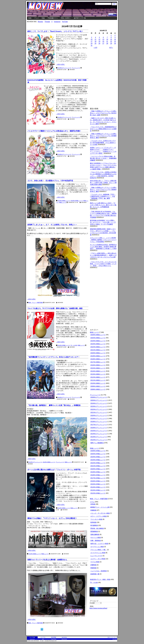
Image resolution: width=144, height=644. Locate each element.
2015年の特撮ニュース (98, 484)
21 (107, 41)
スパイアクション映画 (98, 553)
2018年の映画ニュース (98, 359)
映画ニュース (94, 332)
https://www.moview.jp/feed (98, 608)
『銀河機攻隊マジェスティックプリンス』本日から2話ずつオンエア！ (54, 357)
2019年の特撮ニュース (98, 472)
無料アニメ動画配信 (97, 443)
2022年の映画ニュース (98, 347)
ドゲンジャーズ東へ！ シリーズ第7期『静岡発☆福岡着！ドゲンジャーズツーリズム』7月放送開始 (103, 240)
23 (115, 41)
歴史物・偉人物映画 (97, 528)
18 (95, 41)
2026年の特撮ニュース (98, 451)
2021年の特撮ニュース (98, 466)
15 (111, 39)
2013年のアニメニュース (99, 437)
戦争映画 (93, 522)
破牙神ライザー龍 (80, 18)
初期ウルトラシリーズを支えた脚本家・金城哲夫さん (47, 560)
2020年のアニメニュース (99, 415)
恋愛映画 (93, 565)
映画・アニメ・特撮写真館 (99, 499)
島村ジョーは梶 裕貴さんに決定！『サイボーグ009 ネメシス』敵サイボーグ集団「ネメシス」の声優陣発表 (103, 205)
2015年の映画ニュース (98, 368)
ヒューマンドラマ (96, 556)
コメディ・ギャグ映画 (98, 559)
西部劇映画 (94, 531)
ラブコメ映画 (95, 562)
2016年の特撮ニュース (98, 481)
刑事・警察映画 (96, 541)
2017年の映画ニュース (98, 362)
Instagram (57, 22)
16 (115, 39)
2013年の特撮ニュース (98, 490)
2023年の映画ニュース (98, 344)
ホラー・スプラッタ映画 (99, 516)
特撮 (43, 18)
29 (111, 43)
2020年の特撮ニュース (98, 469)
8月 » (111, 48)
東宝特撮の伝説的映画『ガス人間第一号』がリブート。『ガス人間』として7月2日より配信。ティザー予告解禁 (103, 222)
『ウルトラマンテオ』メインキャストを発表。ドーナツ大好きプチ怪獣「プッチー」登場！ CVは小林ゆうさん (103, 264)
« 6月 (95, 48)
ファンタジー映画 (96, 519)
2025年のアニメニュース (99, 400)
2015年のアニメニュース (99, 431)
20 (103, 41)
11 (95, 39)
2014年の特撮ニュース (98, 487)
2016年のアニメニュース (64, 68)
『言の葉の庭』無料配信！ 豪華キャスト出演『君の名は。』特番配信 (54, 405)
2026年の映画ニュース (98, 335)
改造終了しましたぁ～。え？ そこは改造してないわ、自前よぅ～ (52, 225)
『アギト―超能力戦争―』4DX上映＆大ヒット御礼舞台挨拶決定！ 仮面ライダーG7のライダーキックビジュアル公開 (103, 255)
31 (92, 45)
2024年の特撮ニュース (98, 457)
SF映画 (93, 504)
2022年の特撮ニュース (98, 463)
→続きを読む (60, 64)
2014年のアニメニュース (99, 434)
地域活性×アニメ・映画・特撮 (100, 579)
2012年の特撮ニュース (98, 493)
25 (95, 43)
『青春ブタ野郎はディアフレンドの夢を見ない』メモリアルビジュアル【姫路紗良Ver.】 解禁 (103, 190)
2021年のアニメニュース (99, 412)
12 (99, 39)
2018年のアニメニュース (99, 422)
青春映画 (93, 568)
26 (99, 43)
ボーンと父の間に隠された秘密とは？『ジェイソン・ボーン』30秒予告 (54, 470)
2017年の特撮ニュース (98, 478)
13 (103, 39)
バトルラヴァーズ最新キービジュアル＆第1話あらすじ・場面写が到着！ (54, 131)
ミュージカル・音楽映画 (99, 571)
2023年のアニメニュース (99, 406)
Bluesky (41, 22)
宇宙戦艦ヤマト (53, 18)
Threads (47, 22)
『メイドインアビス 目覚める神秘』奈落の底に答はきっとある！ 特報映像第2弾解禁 (103, 158)
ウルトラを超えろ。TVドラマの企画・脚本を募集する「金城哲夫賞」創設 (55, 308)
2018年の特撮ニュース (98, 475)
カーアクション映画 (97, 547)
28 (107, 43)
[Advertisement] (103, 78)
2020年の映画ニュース (98, 353)
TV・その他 (94, 583)
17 (92, 41)
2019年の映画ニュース (98, 356)
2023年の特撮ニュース (98, 460)
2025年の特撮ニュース (98, 454)
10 (92, 39)
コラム (92, 502)
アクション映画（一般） (99, 550)
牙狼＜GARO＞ (66, 18)
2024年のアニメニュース (99, 403)
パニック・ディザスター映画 (100, 513)
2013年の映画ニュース (98, 374)
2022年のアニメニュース (99, 409)
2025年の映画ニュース (98, 338)
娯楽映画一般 (95, 574)
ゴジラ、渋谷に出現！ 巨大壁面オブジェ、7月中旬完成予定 (50, 181)
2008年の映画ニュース (98, 389)
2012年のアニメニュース (99, 440)
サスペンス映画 (96, 538)
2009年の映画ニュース (98, 386)
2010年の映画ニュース (98, 383)
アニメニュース (76, 68)
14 (107, 39)
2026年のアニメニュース (99, 397)
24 (92, 43)
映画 (30, 18)
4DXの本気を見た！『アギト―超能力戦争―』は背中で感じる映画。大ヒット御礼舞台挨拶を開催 (103, 183)
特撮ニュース (94, 448)
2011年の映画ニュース (98, 380)
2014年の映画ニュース (98, 371)
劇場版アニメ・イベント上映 (100, 507)
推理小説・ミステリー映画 (99, 544)
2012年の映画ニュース (98, 377)
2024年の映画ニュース (98, 341)
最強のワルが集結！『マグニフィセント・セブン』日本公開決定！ (52, 518)
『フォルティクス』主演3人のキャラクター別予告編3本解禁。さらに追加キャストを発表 (103, 143)
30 (115, 43)
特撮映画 (93, 510)
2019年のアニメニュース (99, 419)
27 (103, 43)
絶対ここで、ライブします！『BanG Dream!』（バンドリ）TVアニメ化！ (55, 31)
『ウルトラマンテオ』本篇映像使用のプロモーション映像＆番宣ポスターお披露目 (103, 129)
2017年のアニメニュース (99, 425)
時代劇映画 (94, 525)
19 (99, 41)
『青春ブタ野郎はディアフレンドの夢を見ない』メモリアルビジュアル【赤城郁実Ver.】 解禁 (103, 136)
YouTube (65, 22)
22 (111, 41)
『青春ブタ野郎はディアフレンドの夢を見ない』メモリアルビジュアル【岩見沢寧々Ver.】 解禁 (103, 113)
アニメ (37, 18)
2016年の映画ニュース (98, 365)
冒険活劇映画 (95, 535)
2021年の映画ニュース (98, 350)
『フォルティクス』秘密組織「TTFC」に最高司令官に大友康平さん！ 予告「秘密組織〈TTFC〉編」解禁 (103, 196)
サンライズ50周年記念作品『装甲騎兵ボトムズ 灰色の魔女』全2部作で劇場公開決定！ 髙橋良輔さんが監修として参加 (103, 247)
